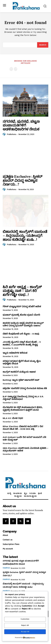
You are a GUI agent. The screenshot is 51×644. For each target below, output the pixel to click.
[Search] (43, 45)
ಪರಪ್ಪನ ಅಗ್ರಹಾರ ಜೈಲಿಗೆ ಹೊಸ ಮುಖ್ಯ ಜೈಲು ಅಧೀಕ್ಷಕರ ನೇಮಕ (22, 362)
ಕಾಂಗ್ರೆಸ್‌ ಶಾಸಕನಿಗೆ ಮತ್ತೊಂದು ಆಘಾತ (19, 372)
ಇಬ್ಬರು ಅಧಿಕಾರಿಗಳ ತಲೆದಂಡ (15, 353)
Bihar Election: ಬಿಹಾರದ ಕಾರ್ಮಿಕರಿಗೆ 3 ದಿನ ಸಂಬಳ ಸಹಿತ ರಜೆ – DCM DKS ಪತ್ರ (23, 428)
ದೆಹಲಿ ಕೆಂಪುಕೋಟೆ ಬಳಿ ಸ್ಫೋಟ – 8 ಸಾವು (21, 334)
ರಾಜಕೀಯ (6, 568)
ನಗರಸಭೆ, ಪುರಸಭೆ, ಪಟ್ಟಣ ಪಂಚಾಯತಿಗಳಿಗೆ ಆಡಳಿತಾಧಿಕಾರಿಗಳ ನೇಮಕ (21, 125)
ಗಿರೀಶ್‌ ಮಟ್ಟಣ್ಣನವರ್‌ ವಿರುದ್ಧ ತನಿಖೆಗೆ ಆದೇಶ (22, 306)
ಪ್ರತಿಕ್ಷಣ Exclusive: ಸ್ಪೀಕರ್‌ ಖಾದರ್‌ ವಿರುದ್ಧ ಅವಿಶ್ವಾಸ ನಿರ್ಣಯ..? (23, 180)
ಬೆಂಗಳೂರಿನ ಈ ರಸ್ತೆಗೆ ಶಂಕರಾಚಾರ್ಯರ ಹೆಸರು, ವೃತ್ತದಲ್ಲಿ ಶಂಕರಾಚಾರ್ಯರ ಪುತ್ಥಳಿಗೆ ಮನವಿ (23, 409)
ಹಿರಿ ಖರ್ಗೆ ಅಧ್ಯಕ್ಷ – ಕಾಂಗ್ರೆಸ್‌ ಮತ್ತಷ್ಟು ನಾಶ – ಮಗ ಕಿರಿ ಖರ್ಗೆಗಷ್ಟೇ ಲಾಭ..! (22, 291)
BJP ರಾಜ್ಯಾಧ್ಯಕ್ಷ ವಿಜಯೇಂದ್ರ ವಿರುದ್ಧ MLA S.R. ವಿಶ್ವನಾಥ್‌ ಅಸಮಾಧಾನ (23, 398)
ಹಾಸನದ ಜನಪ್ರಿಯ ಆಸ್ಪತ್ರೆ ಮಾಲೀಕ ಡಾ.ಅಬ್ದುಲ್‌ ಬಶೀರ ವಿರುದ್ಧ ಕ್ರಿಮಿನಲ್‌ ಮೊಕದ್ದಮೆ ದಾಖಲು (23, 324)
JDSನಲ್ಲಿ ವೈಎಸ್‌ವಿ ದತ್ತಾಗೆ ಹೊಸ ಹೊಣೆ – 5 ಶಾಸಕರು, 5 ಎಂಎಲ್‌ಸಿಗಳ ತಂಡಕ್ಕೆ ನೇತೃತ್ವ (22, 343)
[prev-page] (11, 69)
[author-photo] (4, 134)
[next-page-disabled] (16, 69)
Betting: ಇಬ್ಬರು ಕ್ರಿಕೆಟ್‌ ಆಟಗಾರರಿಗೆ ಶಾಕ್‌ (21, 380)
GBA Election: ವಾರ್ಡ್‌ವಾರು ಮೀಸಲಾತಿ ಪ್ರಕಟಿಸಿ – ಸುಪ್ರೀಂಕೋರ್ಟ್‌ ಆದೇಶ (26, 449)
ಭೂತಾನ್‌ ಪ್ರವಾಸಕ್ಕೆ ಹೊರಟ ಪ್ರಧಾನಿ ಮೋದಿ (21, 315)
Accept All (25, 632)
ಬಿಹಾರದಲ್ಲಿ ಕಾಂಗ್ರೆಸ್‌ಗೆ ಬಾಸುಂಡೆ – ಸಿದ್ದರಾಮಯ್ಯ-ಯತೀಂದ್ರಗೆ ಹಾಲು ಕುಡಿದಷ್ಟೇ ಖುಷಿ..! (25, 235)
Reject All (25, 625)
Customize (25, 619)
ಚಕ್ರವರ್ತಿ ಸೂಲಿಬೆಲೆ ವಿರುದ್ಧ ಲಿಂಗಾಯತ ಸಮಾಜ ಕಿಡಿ (25, 388)
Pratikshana (11, 134)
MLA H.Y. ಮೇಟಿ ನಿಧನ (13, 418)
